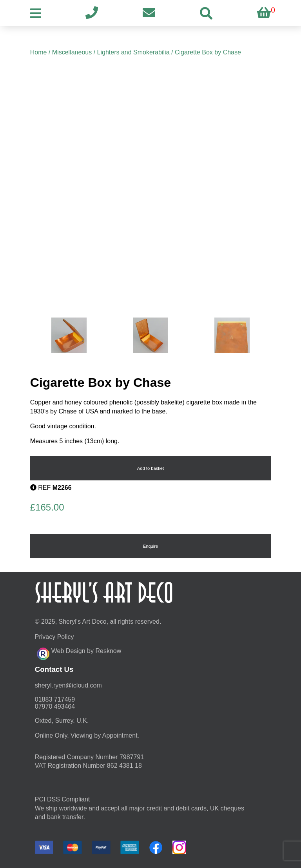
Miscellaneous (72, 52)
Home (39, 52)
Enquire (151, 546)
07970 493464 (55, 706)
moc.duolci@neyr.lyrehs (68, 685)
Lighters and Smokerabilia (133, 52)
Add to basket (150, 468)
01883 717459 (55, 699)
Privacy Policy (54, 637)
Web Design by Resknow (79, 653)
